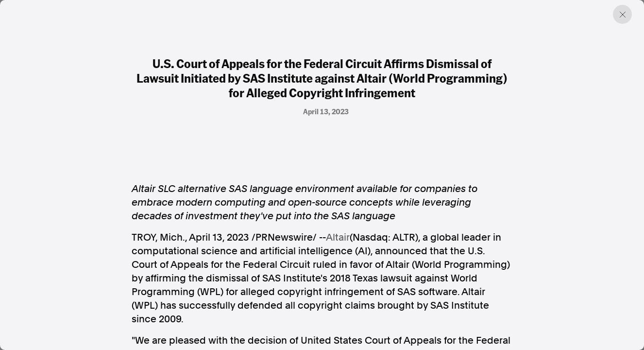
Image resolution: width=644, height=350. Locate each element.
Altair (338, 237)
